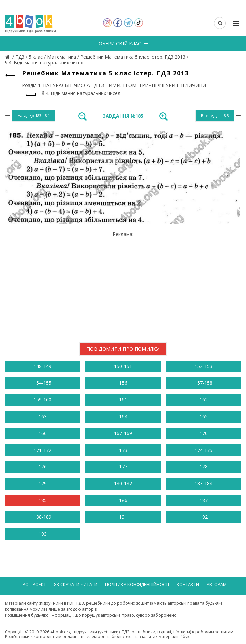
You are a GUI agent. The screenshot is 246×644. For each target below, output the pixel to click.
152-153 (203, 366)
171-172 (43, 450)
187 (204, 500)
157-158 (203, 383)
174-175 (203, 450)
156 (123, 383)
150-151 (123, 366)
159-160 (43, 400)
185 (43, 500)
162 (204, 400)
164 (123, 416)
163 (43, 416)
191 (123, 517)
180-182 (123, 483)
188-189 (43, 517)
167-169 (123, 433)
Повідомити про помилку (123, 349)
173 (123, 450)
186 (123, 500)
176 (43, 467)
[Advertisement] (123, 284)
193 (43, 534)
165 (204, 416)
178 (204, 467)
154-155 (43, 383)
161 (123, 400)
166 (43, 433)
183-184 (203, 483)
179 (43, 483)
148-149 (43, 366)
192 (204, 517)
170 (204, 433)
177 (123, 467)
